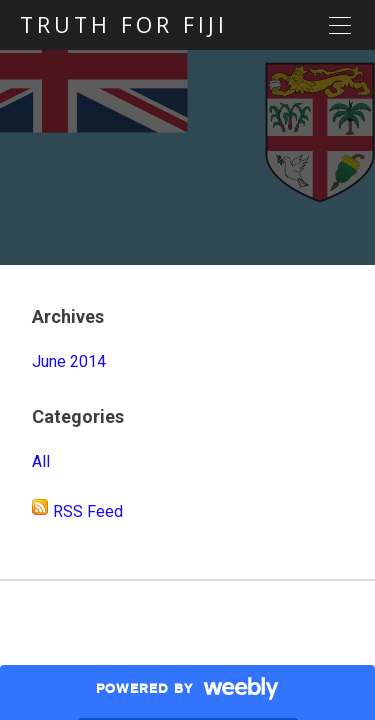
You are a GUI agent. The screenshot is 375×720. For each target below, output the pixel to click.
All (41, 461)
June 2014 (69, 361)
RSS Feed (88, 511)
